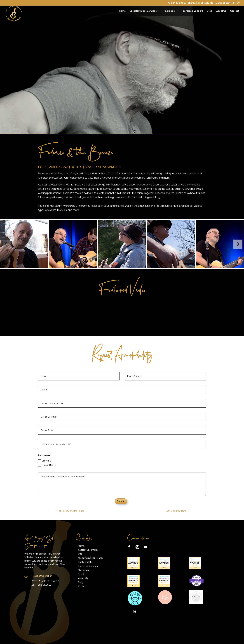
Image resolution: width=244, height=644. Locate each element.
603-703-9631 (178, 3)
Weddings (83, 570)
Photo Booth (47, 465)
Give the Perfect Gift (38, 595)
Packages (169, 11)
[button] (238, 244)
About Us (221, 11)
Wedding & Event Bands (91, 558)
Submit (121, 501)
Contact (235, 11)
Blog (210, 11)
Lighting (44, 461)
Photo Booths (85, 562)
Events (82, 574)
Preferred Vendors (192, 11)
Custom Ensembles (88, 550)
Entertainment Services (143, 11)
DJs (80, 554)
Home (122, 11)
